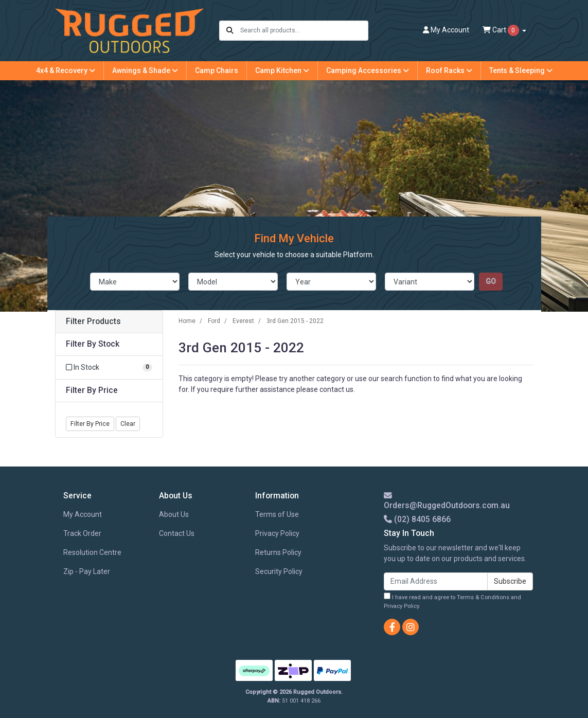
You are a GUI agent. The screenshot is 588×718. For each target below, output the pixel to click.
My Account (83, 514)
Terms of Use (277, 514)
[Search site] (230, 31)
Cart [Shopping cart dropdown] (502, 30)
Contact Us (177, 533)
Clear (128, 424)
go (491, 281)
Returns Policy (278, 552)
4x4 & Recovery (66, 70)
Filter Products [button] (93, 321)
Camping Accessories (368, 70)
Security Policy (279, 571)
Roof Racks (449, 70)
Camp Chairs (217, 70)
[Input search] (304, 31)
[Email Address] (436, 581)
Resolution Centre (92, 552)
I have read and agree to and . (452, 601)
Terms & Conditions (483, 597)
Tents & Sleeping (521, 70)
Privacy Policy (277, 533)
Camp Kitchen (282, 70)
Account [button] (446, 30)
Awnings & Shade (145, 70)
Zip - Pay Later (87, 571)
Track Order (82, 533)
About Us (174, 514)
